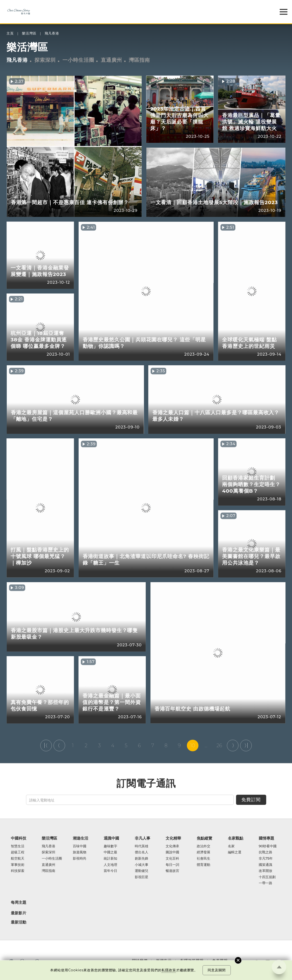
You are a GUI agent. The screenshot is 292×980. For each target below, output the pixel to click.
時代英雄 (142, 846)
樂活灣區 (29, 33)
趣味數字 (110, 846)
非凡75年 (266, 859)
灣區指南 (139, 60)
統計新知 (110, 859)
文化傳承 (172, 846)
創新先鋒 (142, 859)
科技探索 (18, 871)
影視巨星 (142, 877)
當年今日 (110, 871)
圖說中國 (172, 852)
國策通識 (265, 865)
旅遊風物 (80, 852)
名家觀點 (236, 838)
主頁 (10, 33)
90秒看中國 (268, 846)
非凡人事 (143, 838)
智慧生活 (18, 846)
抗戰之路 (265, 852)
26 (219, 745)
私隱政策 (169, 970)
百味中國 (80, 846)
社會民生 (204, 859)
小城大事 (142, 865)
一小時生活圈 (78, 60)
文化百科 (172, 859)
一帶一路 (265, 883)
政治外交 (204, 846)
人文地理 (110, 865)
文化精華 (173, 838)
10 (193, 745)
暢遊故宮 (172, 871)
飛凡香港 (52, 33)
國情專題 (266, 838)
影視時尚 (80, 859)
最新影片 (19, 913)
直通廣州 (111, 60)
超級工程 (18, 852)
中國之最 (110, 852)
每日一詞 (172, 865)
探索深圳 (45, 60)
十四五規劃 (267, 877)
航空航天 (18, 859)
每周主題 (19, 902)
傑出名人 (142, 852)
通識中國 (111, 838)
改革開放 (265, 871)
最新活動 (19, 922)
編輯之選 (235, 852)
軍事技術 (18, 865)
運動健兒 (142, 871)
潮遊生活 (81, 838)
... (206, 745)
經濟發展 (204, 852)
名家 (231, 846)
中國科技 (19, 838)
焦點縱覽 (204, 838)
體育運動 (204, 865)
